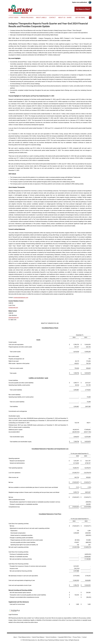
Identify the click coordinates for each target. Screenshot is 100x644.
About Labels (41, 18)
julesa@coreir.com (14, 318)
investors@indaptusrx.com (21, 298)
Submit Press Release (38, 637)
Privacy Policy (77, 637)
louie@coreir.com (13, 308)
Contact (52, 18)
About (15, 637)
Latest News (13, 18)
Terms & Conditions (51, 637)
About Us (62, 18)
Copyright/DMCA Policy (65, 637)
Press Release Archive (24, 637)
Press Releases (27, 18)
